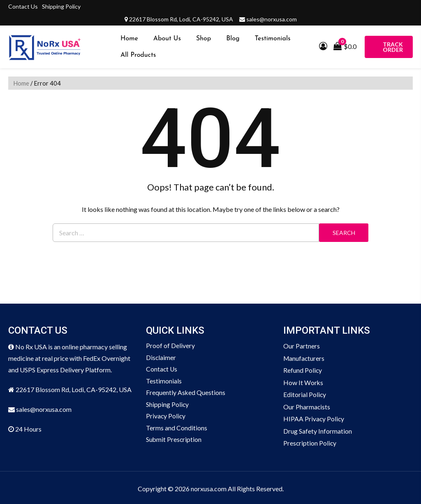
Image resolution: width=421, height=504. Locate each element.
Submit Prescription (174, 441)
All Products (138, 55)
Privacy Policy (166, 417)
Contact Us (23, 6)
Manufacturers (304, 358)
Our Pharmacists (307, 405)
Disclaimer (161, 358)
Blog (233, 39)
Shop (204, 39)
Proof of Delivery (170, 346)
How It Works (303, 382)
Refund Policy (303, 370)
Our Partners (302, 346)
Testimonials (273, 39)
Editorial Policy (305, 394)
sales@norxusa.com (272, 19)
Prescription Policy (310, 441)
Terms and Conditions (177, 429)
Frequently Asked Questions (186, 394)
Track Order (393, 47)
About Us (167, 39)
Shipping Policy (61, 6)
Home (129, 39)
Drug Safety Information (318, 429)
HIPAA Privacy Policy (314, 417)
